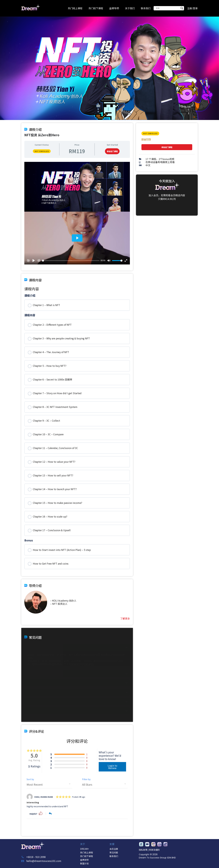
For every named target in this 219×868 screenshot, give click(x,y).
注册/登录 (192, 8)
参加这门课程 (112, 632)
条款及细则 (154, 850)
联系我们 (146, 8)
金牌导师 (114, 8)
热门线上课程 (75, 8)
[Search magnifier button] (182, 8)
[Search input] (167, 8)
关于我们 (130, 8)
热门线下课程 (96, 8)
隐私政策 (143, 850)
